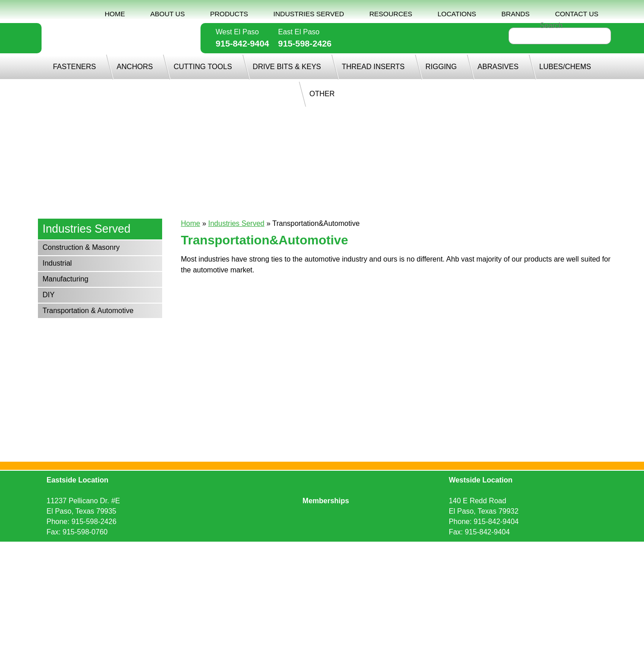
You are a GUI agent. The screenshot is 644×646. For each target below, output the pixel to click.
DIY (49, 295)
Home (191, 223)
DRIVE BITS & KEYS (287, 67)
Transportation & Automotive (88, 311)
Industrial (57, 263)
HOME (115, 14)
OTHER (322, 94)
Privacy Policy (286, 549)
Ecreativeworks (414, 549)
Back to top (322, 561)
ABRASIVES (498, 67)
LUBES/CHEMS (565, 67)
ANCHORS (135, 67)
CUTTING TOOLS (203, 67)
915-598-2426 (305, 44)
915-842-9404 (243, 44)
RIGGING (441, 67)
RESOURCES (391, 14)
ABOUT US (168, 14)
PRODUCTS (229, 14)
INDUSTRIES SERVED (308, 14)
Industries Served (236, 223)
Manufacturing (65, 279)
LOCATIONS (457, 14)
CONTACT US (577, 14)
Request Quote (230, 549)
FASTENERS (74, 67)
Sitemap (330, 549)
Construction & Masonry (81, 247)
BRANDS (516, 14)
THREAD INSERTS (373, 67)
